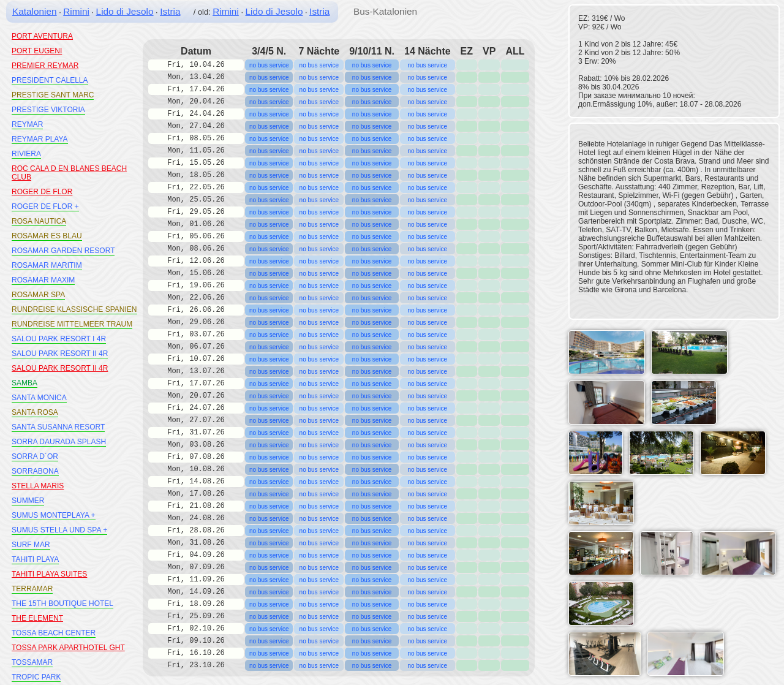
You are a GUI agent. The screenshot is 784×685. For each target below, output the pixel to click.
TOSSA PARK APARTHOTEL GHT (68, 648)
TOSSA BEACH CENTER (54, 633)
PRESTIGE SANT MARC (53, 95)
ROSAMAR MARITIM (47, 265)
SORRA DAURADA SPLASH (59, 442)
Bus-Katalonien (385, 11)
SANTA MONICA (39, 398)
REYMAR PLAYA (40, 139)
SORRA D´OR (35, 456)
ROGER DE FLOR (42, 192)
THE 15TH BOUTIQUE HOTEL (62, 604)
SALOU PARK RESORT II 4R (60, 354)
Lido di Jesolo (125, 11)
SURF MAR (31, 545)
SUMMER (28, 501)
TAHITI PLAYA (35, 559)
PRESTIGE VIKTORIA (48, 110)
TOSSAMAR (32, 662)
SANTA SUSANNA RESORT (58, 427)
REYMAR (27, 124)
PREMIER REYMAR (45, 66)
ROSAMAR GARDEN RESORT (63, 251)
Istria (170, 11)
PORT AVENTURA (42, 36)
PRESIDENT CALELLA (50, 80)
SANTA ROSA (35, 412)
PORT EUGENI (37, 51)
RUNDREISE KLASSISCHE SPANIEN (74, 309)
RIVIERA (26, 154)
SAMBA (24, 383)
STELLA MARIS (38, 486)
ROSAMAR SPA (38, 295)
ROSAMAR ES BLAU (47, 236)
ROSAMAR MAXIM (43, 280)
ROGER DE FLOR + (45, 206)
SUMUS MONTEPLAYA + (54, 515)
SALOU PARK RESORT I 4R (59, 339)
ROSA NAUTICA (39, 221)
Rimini (76, 11)
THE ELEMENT (37, 618)
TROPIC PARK (36, 677)
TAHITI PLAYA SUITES (49, 574)
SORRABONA (35, 471)
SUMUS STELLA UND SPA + (59, 530)
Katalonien (35, 11)
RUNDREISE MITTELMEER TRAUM (72, 324)
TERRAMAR (32, 589)
